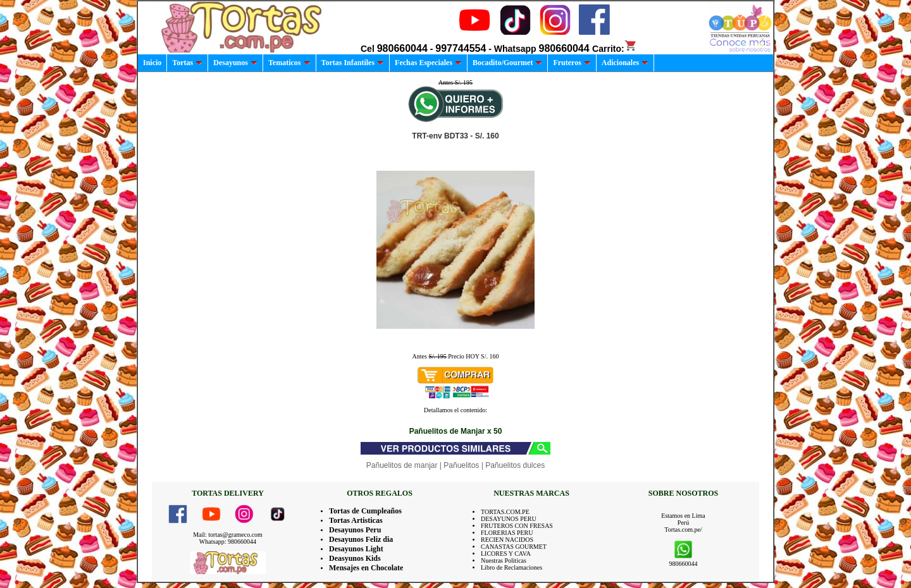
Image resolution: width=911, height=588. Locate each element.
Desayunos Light (356, 549)
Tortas (187, 63)
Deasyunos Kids (355, 558)
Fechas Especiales (428, 63)
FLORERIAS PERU (507, 533)
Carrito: (615, 49)
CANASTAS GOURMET (514, 547)
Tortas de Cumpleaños (365, 511)
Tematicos (289, 63)
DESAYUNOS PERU (509, 519)
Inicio (152, 63)
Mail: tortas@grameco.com (228, 535)
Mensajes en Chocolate (366, 568)
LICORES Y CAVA (506, 554)
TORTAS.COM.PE (505, 512)
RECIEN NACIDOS (507, 540)
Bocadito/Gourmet (507, 63)
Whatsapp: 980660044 (228, 542)
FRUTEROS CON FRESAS (517, 526)
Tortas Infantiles (353, 63)
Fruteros (572, 63)
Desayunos (235, 63)
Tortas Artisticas (356, 520)
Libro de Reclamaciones (511, 567)
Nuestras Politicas (504, 560)
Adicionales (625, 63)
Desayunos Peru (355, 530)
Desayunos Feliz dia (361, 539)
